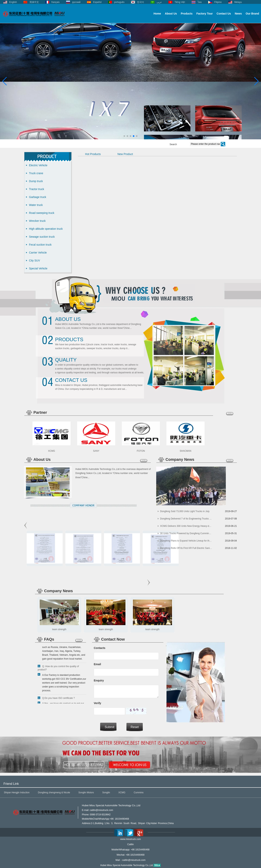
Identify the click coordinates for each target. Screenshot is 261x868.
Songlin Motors (86, 793)
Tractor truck (37, 189)
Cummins (139, 793)
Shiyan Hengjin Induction (17, 793)
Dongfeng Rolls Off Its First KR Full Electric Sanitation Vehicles (186, 548)
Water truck (36, 205)
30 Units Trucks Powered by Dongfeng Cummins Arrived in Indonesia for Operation (186, 533)
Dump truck (36, 181)
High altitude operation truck (46, 229)
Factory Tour (205, 14)
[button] (124, 136)
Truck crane (36, 173)
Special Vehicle (38, 268)
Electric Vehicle (38, 165)
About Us (171, 14)
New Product (125, 154)
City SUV (35, 260)
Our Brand (252, 14)
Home (157, 14)
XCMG (52, 451)
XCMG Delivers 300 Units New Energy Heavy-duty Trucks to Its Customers (186, 526)
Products (187, 14)
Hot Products (93, 154)
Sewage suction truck (42, 237)
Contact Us (224, 14)
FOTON (141, 451)
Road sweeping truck (42, 213)
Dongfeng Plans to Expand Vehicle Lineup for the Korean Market (186, 541)
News (238, 14)
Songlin (106, 793)
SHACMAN (185, 451)
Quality (66, 360)
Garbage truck (38, 197)
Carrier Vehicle (38, 253)
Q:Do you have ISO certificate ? (58, 699)
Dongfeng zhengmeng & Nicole (54, 793)
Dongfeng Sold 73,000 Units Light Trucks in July (185, 511)
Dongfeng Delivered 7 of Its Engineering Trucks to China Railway (186, 519)
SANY (96, 451)
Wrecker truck (37, 221)
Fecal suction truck (40, 245)
